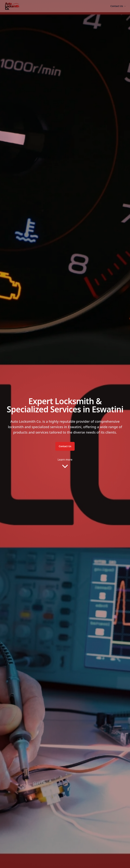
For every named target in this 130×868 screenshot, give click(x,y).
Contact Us (118, 6)
